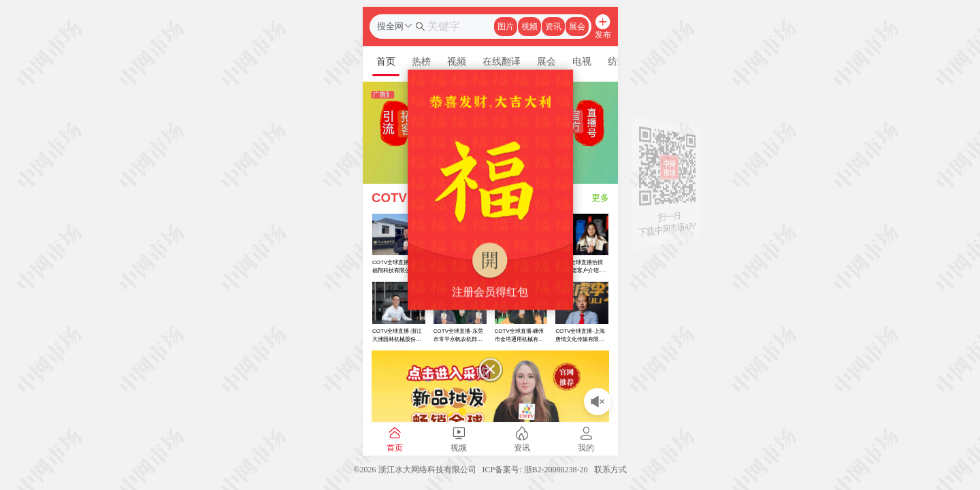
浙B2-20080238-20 (556, 470)
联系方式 (610, 470)
